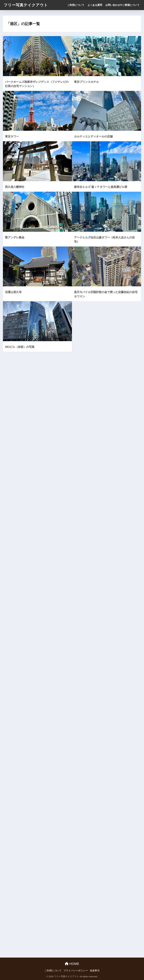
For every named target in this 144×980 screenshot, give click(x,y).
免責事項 (95, 971)
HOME (72, 964)
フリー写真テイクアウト (26, 5)
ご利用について (76, 5)
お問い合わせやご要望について (122, 5)
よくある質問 (95, 5)
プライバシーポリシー (76, 971)
